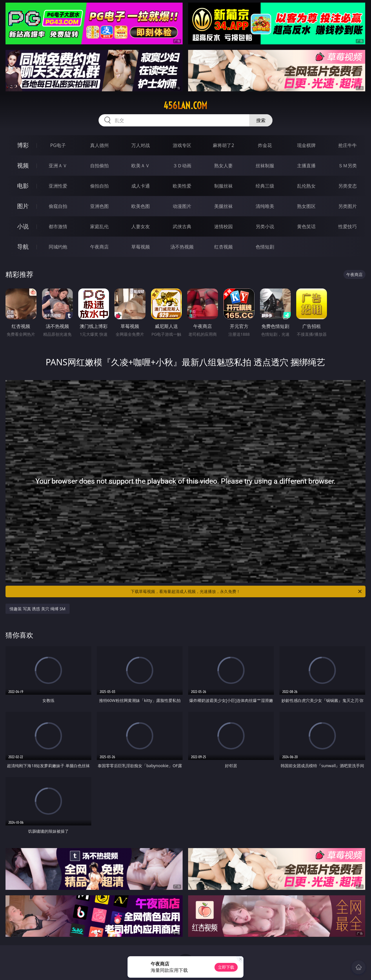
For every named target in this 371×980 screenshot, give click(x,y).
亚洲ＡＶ (58, 166)
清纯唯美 (265, 206)
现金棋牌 (306, 145)
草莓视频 (141, 247)
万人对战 (141, 145)
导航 (23, 247)
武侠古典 (182, 226)
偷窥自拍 (58, 206)
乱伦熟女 (306, 186)
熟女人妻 (223, 166)
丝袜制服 (265, 166)
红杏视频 (223, 247)
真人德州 (99, 145)
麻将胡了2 (223, 145)
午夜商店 (99, 247)
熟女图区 (306, 206)
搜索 (261, 120)
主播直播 (306, 166)
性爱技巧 (348, 226)
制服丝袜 (223, 186)
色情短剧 (265, 247)
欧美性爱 (182, 186)
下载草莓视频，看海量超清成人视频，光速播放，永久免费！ (247, 591)
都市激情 (58, 226)
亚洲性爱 (58, 186)
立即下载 (226, 967)
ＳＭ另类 (348, 166)
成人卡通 (141, 186)
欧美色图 (141, 206)
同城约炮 (58, 247)
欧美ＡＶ (141, 166)
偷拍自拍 (99, 186)
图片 (23, 206)
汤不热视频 (182, 247)
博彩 (23, 145)
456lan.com (185, 106)
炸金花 (265, 145)
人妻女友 (141, 226)
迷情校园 (223, 226)
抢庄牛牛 (348, 145)
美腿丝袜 (223, 206)
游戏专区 (182, 145)
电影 (23, 186)
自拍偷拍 (99, 166)
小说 (23, 226)
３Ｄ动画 (182, 166)
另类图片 (348, 206)
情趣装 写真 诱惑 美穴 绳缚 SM (38, 609)
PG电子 (58, 145)
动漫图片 (182, 206)
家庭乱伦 (99, 226)
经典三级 (265, 186)
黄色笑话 (306, 226)
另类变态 (348, 186)
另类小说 (265, 226)
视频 (23, 165)
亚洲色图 (99, 206)
